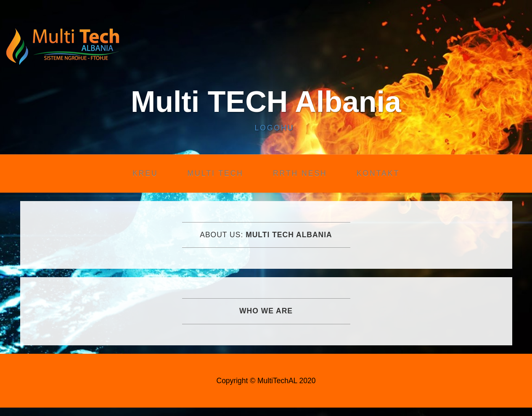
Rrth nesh (300, 173)
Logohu (275, 128)
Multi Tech (216, 173)
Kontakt (378, 173)
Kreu (145, 173)
